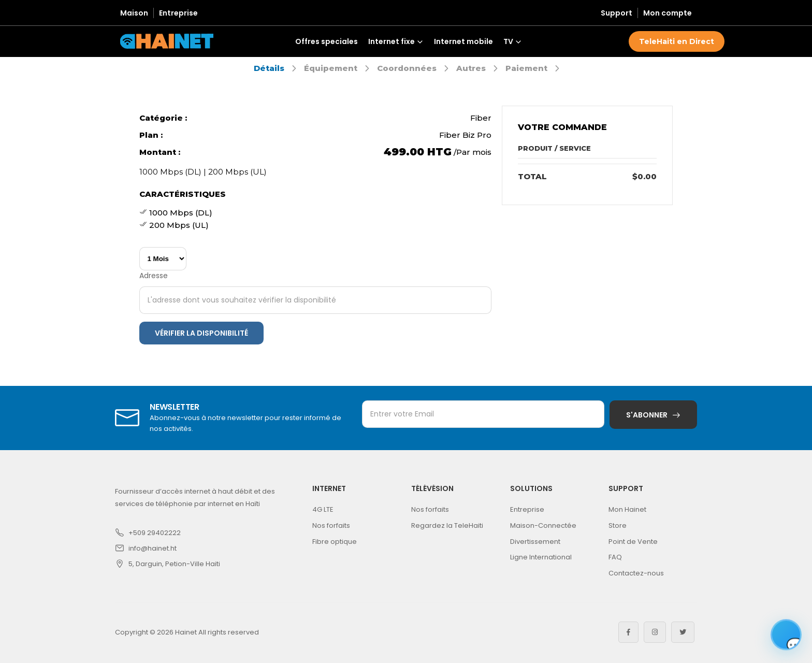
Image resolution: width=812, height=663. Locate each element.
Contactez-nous (636, 573)
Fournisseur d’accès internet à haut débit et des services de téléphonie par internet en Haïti (195, 498)
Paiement (526, 68)
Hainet (186, 632)
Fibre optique (335, 542)
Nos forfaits (331, 525)
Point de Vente (633, 542)
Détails (269, 68)
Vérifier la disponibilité (201, 333)
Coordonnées (407, 68)
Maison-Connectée (543, 525)
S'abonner (647, 415)
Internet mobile (463, 41)
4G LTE (323, 509)
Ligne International (541, 557)
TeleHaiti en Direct (677, 41)
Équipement (331, 68)
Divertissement (535, 542)
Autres (471, 68)
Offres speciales (327, 41)
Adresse (154, 276)
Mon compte (668, 13)
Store (618, 525)
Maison (134, 13)
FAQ (615, 557)
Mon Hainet (627, 509)
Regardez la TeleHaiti (447, 525)
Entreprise (178, 13)
